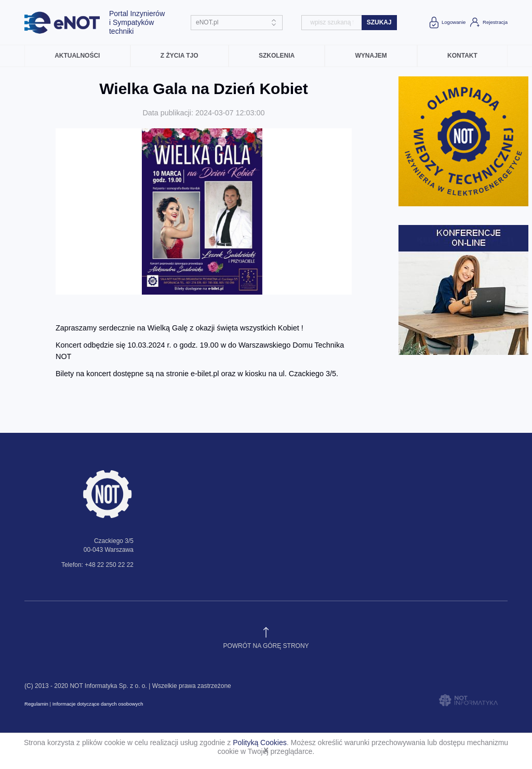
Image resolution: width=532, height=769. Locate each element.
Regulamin (36, 704)
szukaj (379, 22)
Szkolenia (277, 56)
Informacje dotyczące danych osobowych (98, 704)
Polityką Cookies (260, 743)
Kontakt (462, 56)
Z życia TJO (179, 56)
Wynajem (371, 56)
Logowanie (447, 22)
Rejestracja (488, 22)
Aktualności (77, 56)
